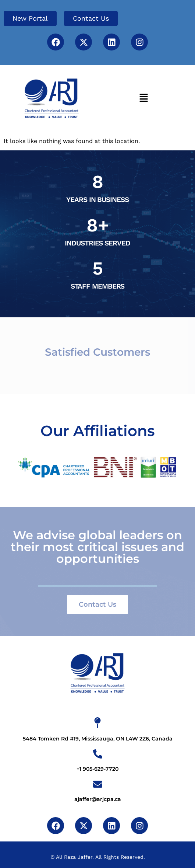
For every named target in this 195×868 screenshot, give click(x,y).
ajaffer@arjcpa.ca (98, 799)
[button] (143, 98)
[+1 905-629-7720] (98, 754)
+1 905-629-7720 (97, 769)
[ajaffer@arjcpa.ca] (98, 784)
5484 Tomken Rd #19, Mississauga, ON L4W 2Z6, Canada (98, 739)
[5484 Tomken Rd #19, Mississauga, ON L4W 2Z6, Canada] (97, 723)
